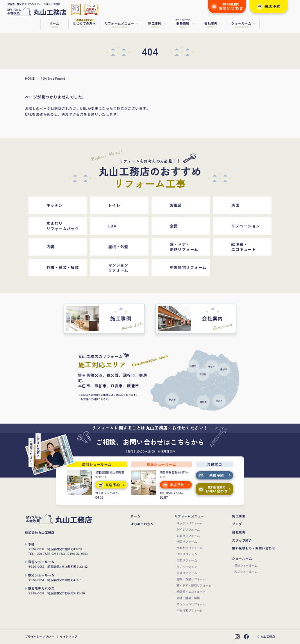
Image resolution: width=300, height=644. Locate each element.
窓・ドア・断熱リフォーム (194, 585)
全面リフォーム (187, 560)
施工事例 (239, 516)
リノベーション (187, 566)
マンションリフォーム (191, 604)
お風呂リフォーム (188, 536)
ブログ (237, 524)
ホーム (135, 516)
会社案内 (239, 532)
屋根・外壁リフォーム (191, 579)
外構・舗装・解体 (188, 598)
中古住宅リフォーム (190, 610)
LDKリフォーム (187, 554)
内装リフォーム (187, 573)
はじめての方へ (142, 524)
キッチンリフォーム (190, 523)
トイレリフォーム (188, 529)
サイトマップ (69, 637)
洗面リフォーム (187, 541)
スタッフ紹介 (242, 540)
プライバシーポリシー (39, 637)
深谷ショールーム (246, 565)
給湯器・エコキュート (191, 591)
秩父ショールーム (246, 572)
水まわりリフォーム (190, 548)
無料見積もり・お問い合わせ (254, 548)
